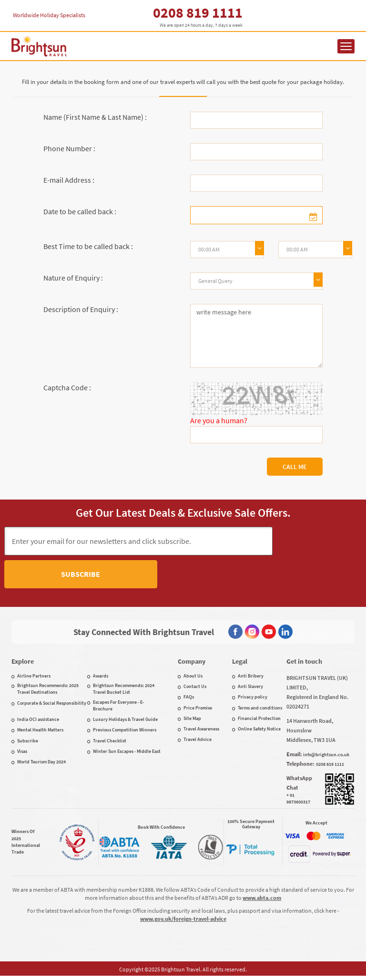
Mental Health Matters (40, 732)
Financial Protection (259, 720)
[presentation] (166, 576)
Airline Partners (34, 678)
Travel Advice (198, 741)
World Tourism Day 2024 (41, 764)
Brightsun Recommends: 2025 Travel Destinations (48, 691)
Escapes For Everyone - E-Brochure (118, 707)
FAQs (189, 699)
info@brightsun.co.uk (326, 756)
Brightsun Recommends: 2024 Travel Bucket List (124, 691)
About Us (193, 678)
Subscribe (317, 541)
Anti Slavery (250, 688)
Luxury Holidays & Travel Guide (125, 721)
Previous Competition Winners (125, 732)
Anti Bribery (251, 678)
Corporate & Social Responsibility (52, 705)
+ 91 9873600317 (298, 800)
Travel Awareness (201, 731)
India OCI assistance (38, 721)
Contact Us (195, 688)
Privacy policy (253, 699)
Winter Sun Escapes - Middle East (127, 753)
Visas (22, 753)
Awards (101, 678)
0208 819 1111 (198, 12)
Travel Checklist (110, 743)
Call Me (295, 467)
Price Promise (198, 710)
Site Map (192, 720)
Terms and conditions (260, 710)
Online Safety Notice (259, 731)
